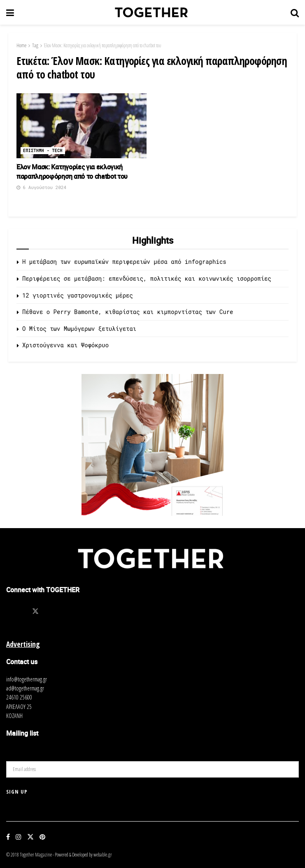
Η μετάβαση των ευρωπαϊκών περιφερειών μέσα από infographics (124, 262)
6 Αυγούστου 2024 (41, 187)
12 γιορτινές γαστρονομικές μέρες (78, 295)
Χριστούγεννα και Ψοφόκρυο (65, 345)
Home (21, 45)
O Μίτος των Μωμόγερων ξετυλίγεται (79, 329)
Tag (35, 45)
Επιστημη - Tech (43, 151)
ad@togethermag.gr (25, 688)
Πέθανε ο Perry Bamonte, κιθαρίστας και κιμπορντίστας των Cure (128, 312)
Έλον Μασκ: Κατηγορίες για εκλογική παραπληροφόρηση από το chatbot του (102, 45)
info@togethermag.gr (27, 679)
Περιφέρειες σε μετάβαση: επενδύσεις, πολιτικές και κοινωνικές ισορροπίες (147, 278)
